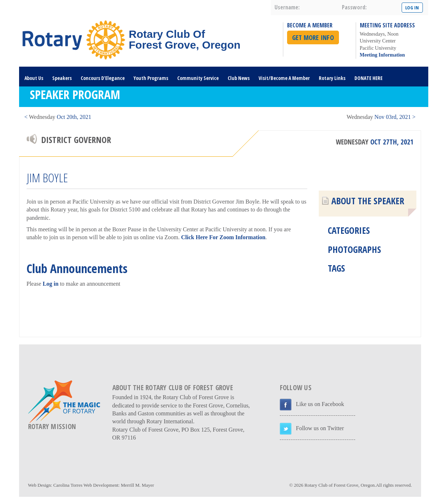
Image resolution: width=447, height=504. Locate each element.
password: (354, 7)
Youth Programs (151, 78)
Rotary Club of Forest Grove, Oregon (339, 485)
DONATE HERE (368, 78)
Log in (50, 284)
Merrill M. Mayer (137, 485)
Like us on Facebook (320, 404)
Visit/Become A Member (284, 78)
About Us (34, 78)
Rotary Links (332, 78)
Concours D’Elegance (103, 78)
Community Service (198, 78)
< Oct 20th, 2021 (58, 117)
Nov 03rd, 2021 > (381, 117)
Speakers (62, 78)
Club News (239, 78)
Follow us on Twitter (320, 428)
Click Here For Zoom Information (223, 237)
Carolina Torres (68, 485)
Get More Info (313, 37)
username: (287, 7)
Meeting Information (383, 55)
